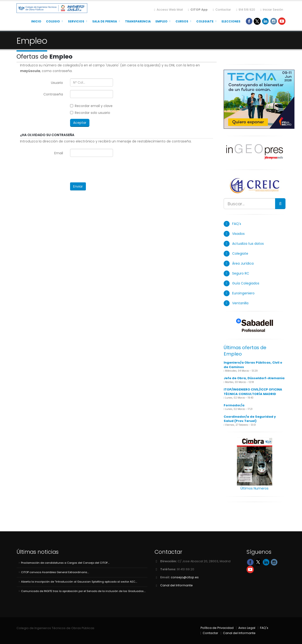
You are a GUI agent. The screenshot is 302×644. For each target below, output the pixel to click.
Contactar (222, 10)
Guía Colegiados (246, 283)
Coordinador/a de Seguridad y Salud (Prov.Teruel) (250, 419)
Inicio (36, 21)
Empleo (161, 21)
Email (59, 153)
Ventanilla (240, 303)
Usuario (57, 83)
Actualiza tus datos (248, 244)
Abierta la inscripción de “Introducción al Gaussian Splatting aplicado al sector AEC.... (79, 582)
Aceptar (80, 123)
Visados (238, 234)
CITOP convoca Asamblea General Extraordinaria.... (55, 572)
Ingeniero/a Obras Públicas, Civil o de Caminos (253, 365)
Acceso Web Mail (168, 10)
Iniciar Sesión (272, 10)
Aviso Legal (247, 628)
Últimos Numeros (254, 488)
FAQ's (237, 224)
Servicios (76, 21)
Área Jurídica (243, 263)
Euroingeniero (243, 293)
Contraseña (53, 94)
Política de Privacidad (217, 628)
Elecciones (231, 21)
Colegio (53, 21)
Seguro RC (241, 273)
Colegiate (205, 21)
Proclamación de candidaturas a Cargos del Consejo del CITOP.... (65, 563)
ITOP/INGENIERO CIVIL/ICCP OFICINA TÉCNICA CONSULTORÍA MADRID (253, 392)
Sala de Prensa (105, 21)
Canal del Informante (176, 585)
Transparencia (138, 21)
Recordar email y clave (91, 106)
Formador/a (234, 405)
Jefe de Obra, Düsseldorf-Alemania (254, 378)
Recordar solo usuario (90, 113)
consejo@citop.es (185, 577)
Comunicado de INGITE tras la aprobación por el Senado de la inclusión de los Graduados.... (83, 591)
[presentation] (106, 170)
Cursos (182, 21)
